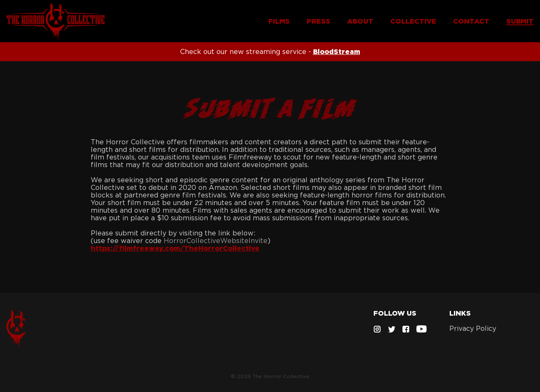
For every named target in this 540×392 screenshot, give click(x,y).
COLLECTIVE (413, 21)
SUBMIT (520, 21)
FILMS (279, 21)
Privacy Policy (473, 328)
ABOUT (360, 21)
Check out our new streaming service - (270, 51)
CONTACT (471, 21)
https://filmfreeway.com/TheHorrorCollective (175, 248)
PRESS (319, 21)
